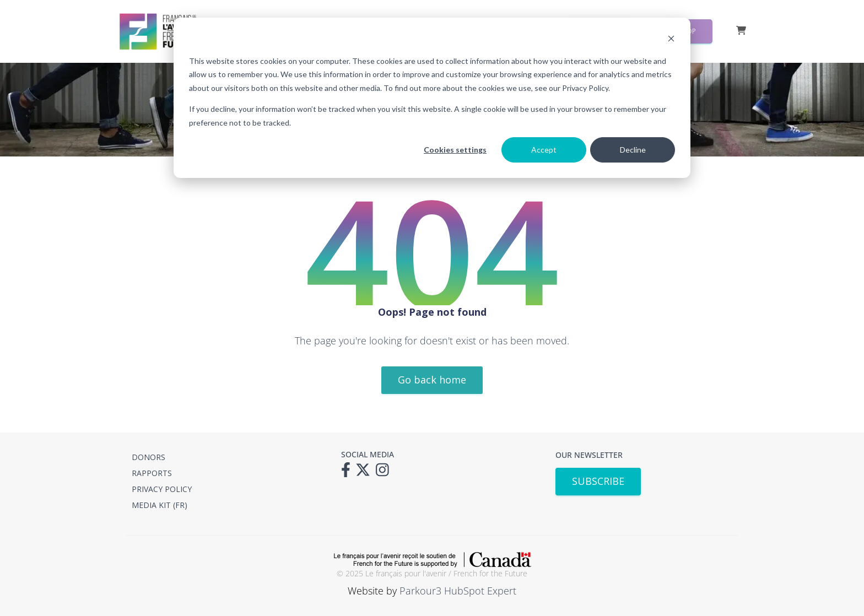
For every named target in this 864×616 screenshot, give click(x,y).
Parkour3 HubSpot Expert (458, 591)
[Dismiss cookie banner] (671, 40)
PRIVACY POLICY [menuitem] (162, 489)
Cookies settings (455, 150)
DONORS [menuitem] (148, 457)
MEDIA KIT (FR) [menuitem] (160, 505)
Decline (633, 150)
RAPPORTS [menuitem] (152, 473)
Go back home (432, 380)
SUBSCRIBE (598, 481)
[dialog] (432, 98)
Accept (544, 150)
